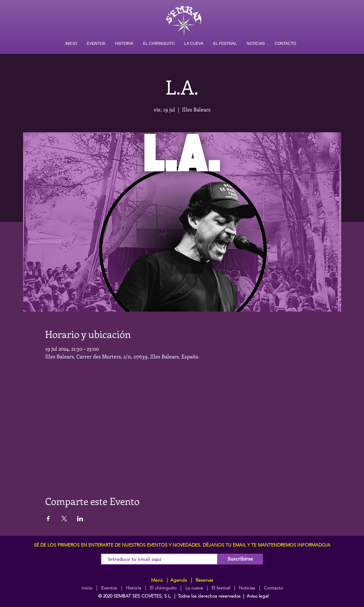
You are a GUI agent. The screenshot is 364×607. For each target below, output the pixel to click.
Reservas (204, 580)
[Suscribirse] (240, 559)
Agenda (178, 580)
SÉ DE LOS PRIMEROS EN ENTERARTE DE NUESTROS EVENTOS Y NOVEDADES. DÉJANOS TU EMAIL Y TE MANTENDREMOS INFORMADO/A (182, 545)
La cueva (194, 588)
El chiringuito (163, 588)
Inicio (87, 588)
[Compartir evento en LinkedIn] (80, 519)
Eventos (109, 588)
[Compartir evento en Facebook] (48, 519)
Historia (133, 588)
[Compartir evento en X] (64, 519)
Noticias (247, 588)
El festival (221, 588)
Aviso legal (258, 596)
